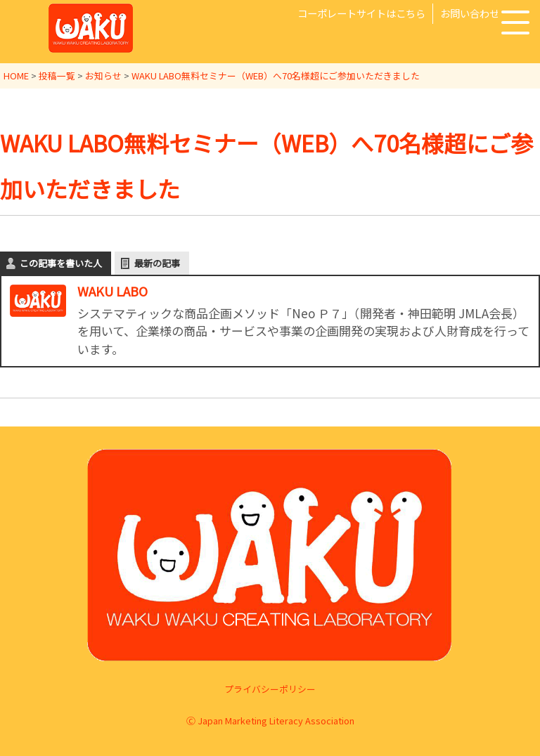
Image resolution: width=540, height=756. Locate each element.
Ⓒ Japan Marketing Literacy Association (270, 719)
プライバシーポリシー (270, 687)
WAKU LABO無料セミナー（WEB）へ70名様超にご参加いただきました (276, 76)
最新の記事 (157, 262)
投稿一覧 (57, 76)
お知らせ (103, 76)
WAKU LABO (112, 289)
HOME (16, 76)
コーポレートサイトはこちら (361, 13)
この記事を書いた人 (61, 262)
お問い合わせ (470, 13)
